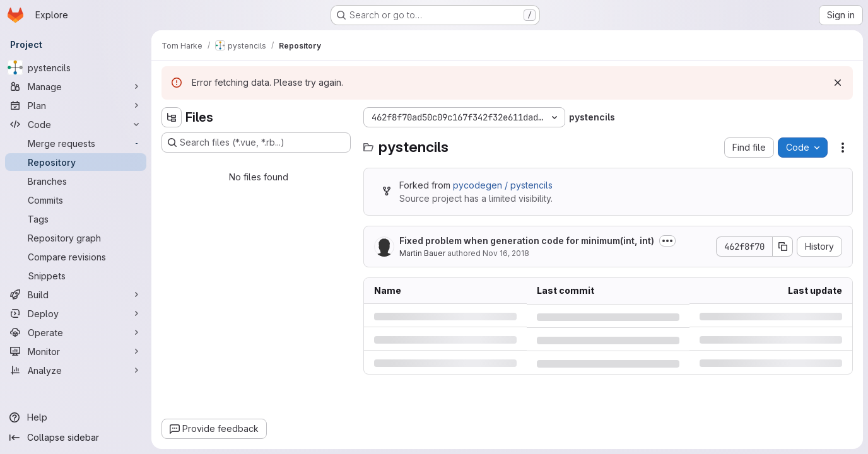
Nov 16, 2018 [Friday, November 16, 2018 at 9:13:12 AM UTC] (506, 253)
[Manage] (76, 86)
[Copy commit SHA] (783, 247)
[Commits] (76, 200)
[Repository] (76, 162)
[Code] (76, 124)
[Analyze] (76, 370)
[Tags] (76, 219)
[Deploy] (76, 313)
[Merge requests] (76, 143)
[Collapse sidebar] (76, 438)
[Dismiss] (838, 83)
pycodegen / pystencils (503, 185)
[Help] (76, 417)
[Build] (76, 294)
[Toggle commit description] (667, 241)
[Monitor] (76, 351)
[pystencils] (76, 67)
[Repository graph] (76, 238)
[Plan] (76, 105)
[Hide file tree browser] (172, 117)
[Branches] (76, 181)
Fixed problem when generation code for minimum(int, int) (527, 241)
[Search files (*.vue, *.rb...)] (256, 143)
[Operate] (76, 332)
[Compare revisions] (76, 257)
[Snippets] (76, 276)
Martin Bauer (422, 253)
